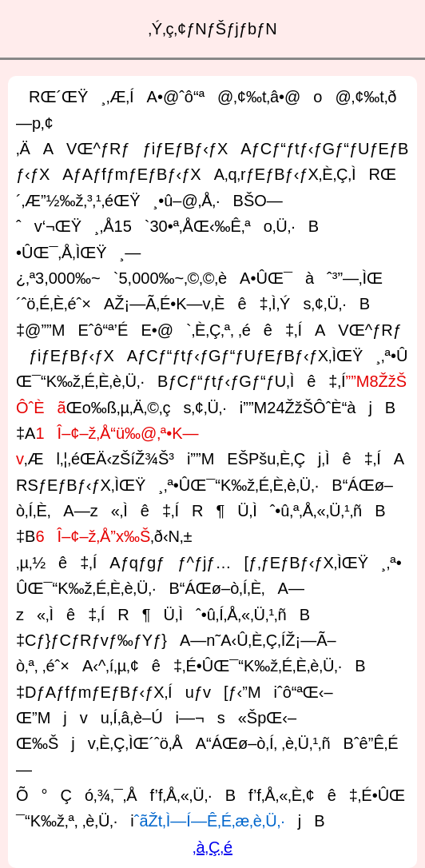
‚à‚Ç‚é (212, 847)
